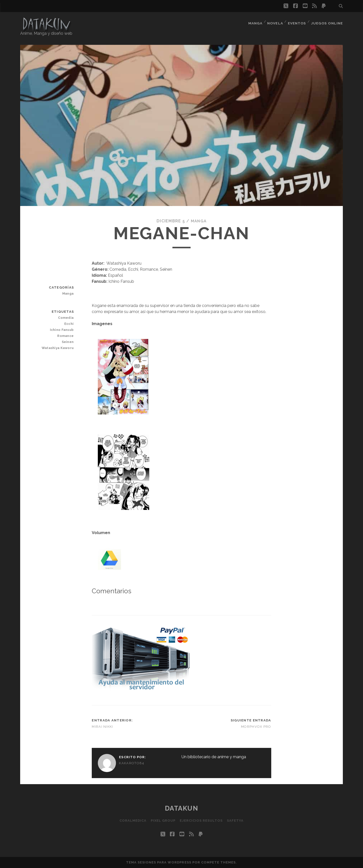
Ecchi (69, 324)
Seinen (68, 342)
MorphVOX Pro (256, 727)
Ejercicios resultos (202, 821)
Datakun (182, 808)
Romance (66, 336)
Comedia (66, 318)
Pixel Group (163, 821)
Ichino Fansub (62, 330)
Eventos (297, 21)
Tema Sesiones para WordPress (159, 862)
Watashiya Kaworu (58, 348)
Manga (254, 21)
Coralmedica (132, 821)
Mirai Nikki (102, 727)
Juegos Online (327, 21)
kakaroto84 (132, 763)
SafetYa (236, 821)
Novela (275, 21)
